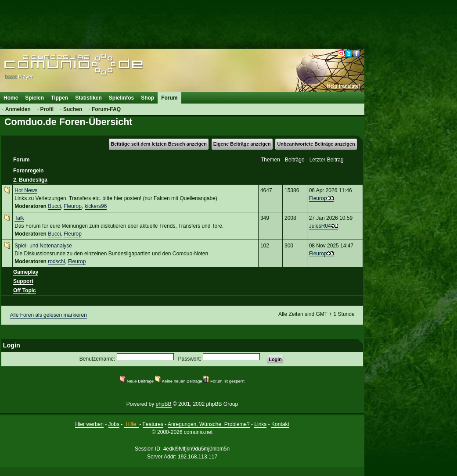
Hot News (26, 190)
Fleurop (73, 206)
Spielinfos (121, 98)
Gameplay (26, 272)
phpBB (164, 404)
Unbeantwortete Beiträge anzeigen (316, 144)
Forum (169, 98)
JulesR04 (320, 226)
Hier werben (89, 424)
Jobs (114, 424)
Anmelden (18, 109)
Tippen (59, 98)
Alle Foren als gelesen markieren (48, 315)
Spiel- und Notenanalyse (43, 246)
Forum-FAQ (106, 109)
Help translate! (344, 86)
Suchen (73, 109)
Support (23, 281)
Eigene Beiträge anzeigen (242, 144)
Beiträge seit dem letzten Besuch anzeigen (158, 144)
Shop (148, 98)
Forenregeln (28, 171)
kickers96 (96, 206)
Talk (19, 218)
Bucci (54, 206)
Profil (47, 109)
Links (260, 424)
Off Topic (25, 290)
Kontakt (280, 424)
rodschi (56, 261)
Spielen (34, 98)
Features (153, 424)
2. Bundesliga (30, 180)
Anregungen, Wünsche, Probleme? (209, 424)
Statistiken (88, 98)
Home (11, 98)
